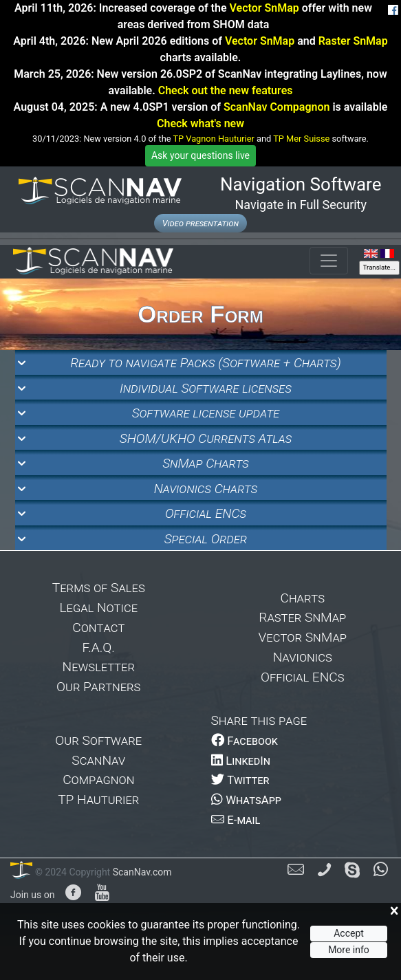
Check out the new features (226, 90)
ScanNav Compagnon (277, 107)
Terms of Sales (99, 588)
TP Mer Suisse (301, 139)
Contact (98, 628)
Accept (349, 933)
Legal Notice (98, 608)
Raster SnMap (353, 41)
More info (349, 950)
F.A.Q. (99, 647)
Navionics (303, 657)
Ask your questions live (200, 155)
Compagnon (98, 780)
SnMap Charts (206, 463)
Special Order (206, 539)
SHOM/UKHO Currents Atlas (206, 438)
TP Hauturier (98, 799)
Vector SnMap (264, 8)
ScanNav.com (141, 872)
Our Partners (98, 687)
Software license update (206, 413)
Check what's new (200, 123)
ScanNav (98, 760)
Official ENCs (206, 513)
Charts (302, 598)
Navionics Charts (206, 489)
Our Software (98, 740)
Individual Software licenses (206, 388)
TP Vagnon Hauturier (213, 139)
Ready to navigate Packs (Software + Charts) (205, 363)
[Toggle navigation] (329, 261)
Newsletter (99, 667)
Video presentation (200, 223)
